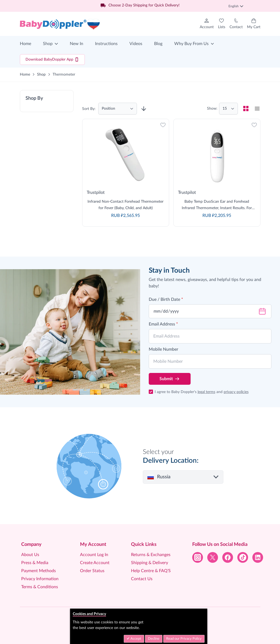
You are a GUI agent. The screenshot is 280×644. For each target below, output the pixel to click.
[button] (47, 101)
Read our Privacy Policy (184, 639)
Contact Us (142, 579)
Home (26, 44)
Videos (136, 44)
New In (77, 44)
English (236, 6)
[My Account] (207, 24)
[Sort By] (118, 109)
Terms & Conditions (40, 587)
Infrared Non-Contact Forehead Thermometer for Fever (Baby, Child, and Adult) (126, 205)
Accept (135, 639)
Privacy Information (40, 579)
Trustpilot (96, 193)
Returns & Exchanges (151, 555)
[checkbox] (246, 109)
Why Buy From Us (191, 44)
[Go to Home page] (60, 24)
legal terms (206, 392)
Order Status (92, 571)
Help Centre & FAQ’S (151, 571)
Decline (154, 639)
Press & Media (35, 563)
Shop (48, 44)
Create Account (95, 563)
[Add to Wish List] (163, 125)
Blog (158, 44)
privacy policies (236, 392)
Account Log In (94, 555)
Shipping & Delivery (150, 563)
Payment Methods (39, 571)
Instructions (106, 44)
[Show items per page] (228, 109)
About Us (30, 555)
